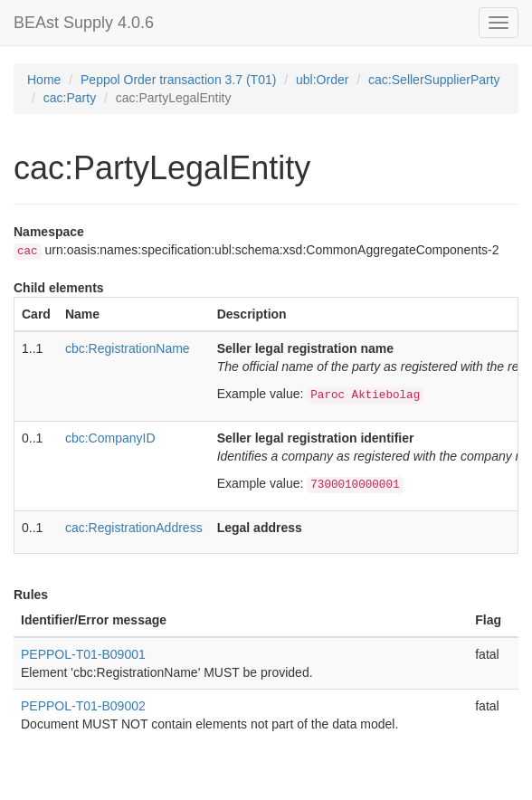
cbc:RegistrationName (128, 348)
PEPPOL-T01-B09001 (83, 654)
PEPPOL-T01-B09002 (83, 706)
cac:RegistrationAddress (134, 528)
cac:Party (70, 98)
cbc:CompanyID (110, 438)
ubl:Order (322, 80)
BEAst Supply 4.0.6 (84, 23)
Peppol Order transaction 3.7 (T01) (178, 80)
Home (44, 80)
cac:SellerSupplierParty (434, 80)
